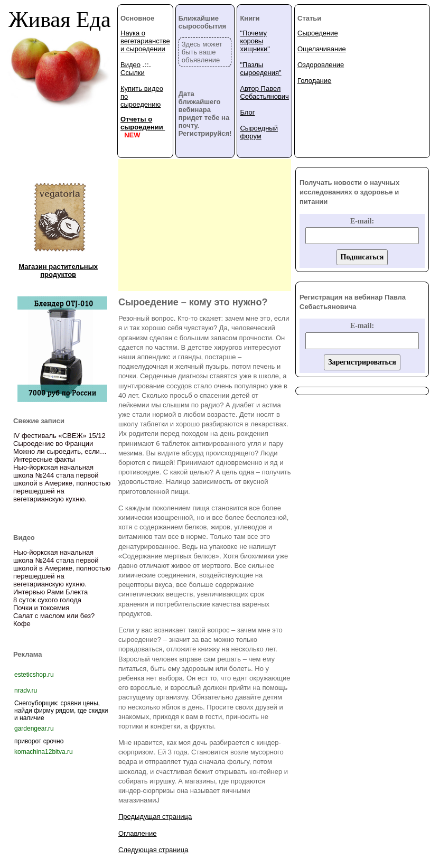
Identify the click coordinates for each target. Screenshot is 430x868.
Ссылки (133, 73)
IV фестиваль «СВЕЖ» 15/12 (59, 436)
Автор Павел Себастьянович (264, 92)
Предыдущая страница (155, 816)
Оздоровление (321, 65)
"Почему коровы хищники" (255, 41)
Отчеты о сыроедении (143, 123)
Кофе (22, 624)
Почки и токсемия (41, 608)
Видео (130, 65)
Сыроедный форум (259, 132)
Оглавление (137, 833)
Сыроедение (318, 33)
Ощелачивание (322, 49)
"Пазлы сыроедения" (260, 69)
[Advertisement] (205, 225)
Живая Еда (60, 20)
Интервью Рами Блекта (50, 592)
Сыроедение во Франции (53, 444)
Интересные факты (44, 459)
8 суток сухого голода (47, 600)
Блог (247, 112)
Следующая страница (153, 850)
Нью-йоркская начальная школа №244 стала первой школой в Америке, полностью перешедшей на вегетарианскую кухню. (62, 483)
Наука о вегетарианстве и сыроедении (145, 41)
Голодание (314, 81)
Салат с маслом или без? (54, 616)
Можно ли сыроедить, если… (60, 451)
